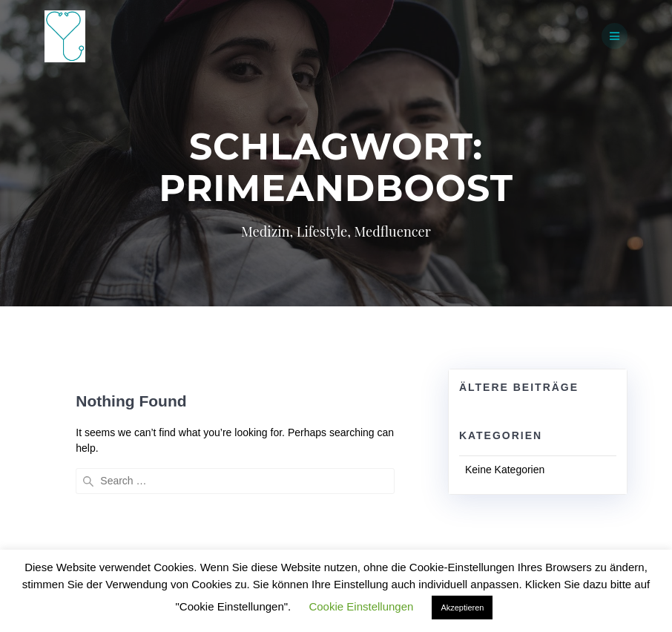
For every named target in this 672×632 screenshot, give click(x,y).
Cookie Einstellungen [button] (361, 606)
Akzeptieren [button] (462, 608)
